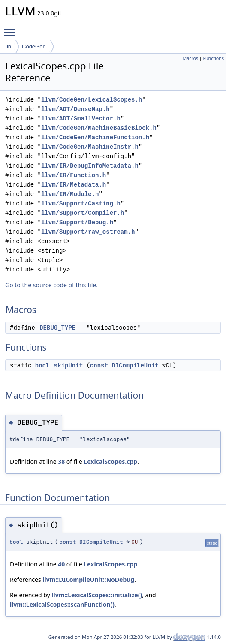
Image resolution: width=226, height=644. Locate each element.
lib (8, 47)
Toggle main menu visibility (12, 29)
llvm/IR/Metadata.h (74, 185)
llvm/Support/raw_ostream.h (88, 232)
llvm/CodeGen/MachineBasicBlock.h (99, 128)
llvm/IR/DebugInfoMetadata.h (90, 166)
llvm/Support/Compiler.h (83, 213)
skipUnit (68, 365)
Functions (213, 58)
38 (61, 462)
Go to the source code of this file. (51, 285)
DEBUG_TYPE (57, 328)
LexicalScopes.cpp (110, 462)
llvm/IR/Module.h (70, 194)
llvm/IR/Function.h (74, 175)
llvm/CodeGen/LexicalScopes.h (92, 100)
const (99, 365)
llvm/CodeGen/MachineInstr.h (90, 147)
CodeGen (34, 47)
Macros (191, 58)
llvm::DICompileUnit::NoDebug (88, 579)
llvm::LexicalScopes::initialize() (97, 595)
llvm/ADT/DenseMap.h (75, 109)
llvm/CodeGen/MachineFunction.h (95, 137)
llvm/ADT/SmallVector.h (81, 119)
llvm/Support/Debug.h (77, 222)
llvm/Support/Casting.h (81, 203)
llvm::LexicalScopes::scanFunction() (62, 604)
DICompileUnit (135, 365)
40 (61, 564)
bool (42, 365)
